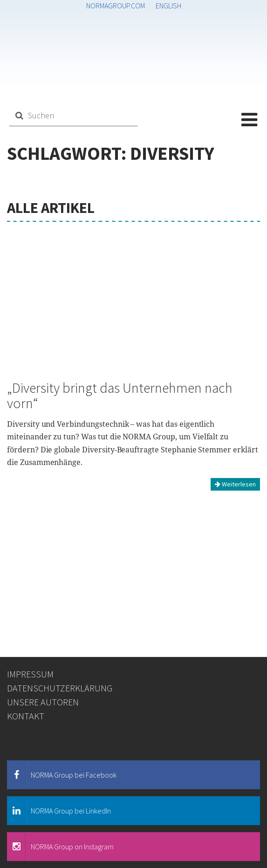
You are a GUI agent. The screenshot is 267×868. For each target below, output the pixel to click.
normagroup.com (116, 6)
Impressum (30, 674)
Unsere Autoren (43, 702)
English (168, 6)
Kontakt (26, 716)
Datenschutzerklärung (60, 688)
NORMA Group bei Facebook (62, 775)
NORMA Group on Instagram (61, 847)
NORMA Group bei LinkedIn (59, 811)
